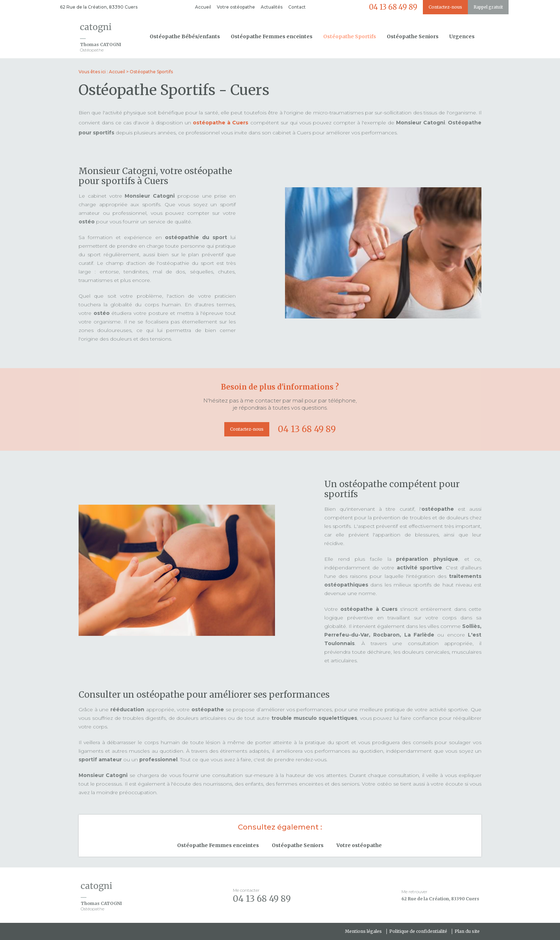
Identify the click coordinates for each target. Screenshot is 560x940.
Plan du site (467, 931)
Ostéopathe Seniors (413, 36)
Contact (297, 7)
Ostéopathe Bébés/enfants (185, 36)
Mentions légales (363, 931)
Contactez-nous (445, 7)
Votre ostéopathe (236, 7)
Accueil (203, 7)
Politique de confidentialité (418, 931)
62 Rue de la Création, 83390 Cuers (99, 7)
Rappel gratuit (488, 7)
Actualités (272, 7)
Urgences (462, 36)
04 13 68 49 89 (393, 7)
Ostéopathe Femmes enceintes (272, 36)
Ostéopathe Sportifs (350, 36)
